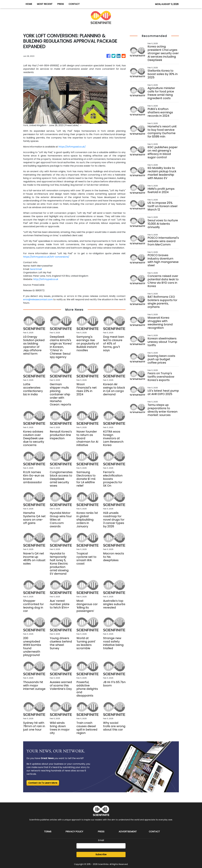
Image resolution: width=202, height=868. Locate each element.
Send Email (36, 269)
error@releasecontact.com (39, 299)
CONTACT (74, 4)
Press (101, 832)
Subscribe (101, 854)
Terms (48, 832)
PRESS (61, 4)
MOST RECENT (45, 4)
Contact (154, 832)
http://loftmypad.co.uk (46, 279)
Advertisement (128, 832)
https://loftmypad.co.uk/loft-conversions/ (47, 257)
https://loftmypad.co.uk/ (72, 147)
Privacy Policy (74, 832)
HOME (29, 4)
